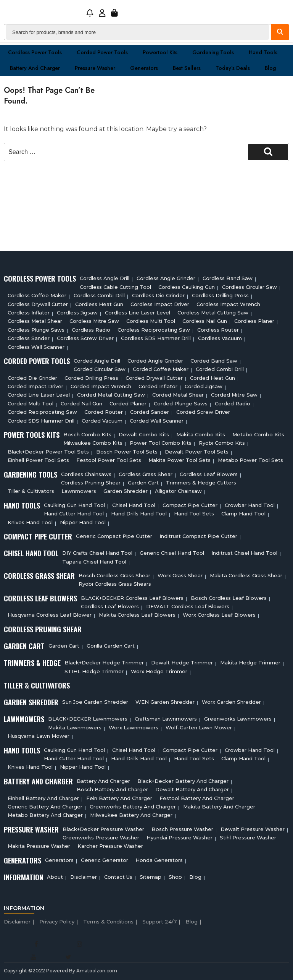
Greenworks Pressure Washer (101, 837)
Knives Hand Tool (30, 522)
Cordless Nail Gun (205, 321)
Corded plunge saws (181, 403)
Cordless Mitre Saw (94, 321)
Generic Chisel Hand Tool (172, 553)
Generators (144, 68)
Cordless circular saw (250, 287)
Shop (175, 877)
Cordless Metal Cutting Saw (213, 313)
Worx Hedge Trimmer (159, 671)
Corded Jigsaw (204, 386)
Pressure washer (95, 68)
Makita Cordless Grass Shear (246, 575)
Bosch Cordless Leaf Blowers (229, 598)
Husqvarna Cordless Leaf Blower (50, 615)
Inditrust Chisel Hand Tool (244, 553)
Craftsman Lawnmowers (166, 719)
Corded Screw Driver (203, 412)
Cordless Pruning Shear (91, 483)
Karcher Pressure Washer (110, 846)
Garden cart (143, 483)
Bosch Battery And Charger (112, 789)
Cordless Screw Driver (85, 338)
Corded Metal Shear (178, 395)
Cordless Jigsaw (77, 313)
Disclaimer (84, 877)
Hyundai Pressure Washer (180, 837)
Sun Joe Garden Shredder (95, 702)
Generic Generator (105, 860)
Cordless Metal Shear (35, 321)
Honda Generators (159, 860)
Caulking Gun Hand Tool (74, 505)
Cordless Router (218, 330)
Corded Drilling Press (91, 378)
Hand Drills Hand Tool (139, 513)
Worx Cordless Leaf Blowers (219, 615)
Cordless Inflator (29, 313)
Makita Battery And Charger (219, 807)
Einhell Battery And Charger (43, 798)
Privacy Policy (57, 922)
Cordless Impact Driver (160, 304)
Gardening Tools (213, 52)
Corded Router (104, 412)
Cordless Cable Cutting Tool (115, 287)
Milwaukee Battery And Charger (131, 815)
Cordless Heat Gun (99, 304)
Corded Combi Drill (220, 369)
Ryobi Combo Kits (222, 443)
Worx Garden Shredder (231, 702)
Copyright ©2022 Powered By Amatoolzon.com (60, 971)
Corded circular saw (100, 369)
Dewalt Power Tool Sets (197, 452)
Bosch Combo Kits (87, 434)
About (55, 877)
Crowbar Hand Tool (250, 505)
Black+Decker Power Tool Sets (48, 452)
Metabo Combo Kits (258, 434)
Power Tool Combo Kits (161, 443)
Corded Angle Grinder (155, 361)
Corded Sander (150, 412)
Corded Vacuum (102, 421)
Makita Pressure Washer (39, 846)
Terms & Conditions (108, 922)
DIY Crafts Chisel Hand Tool (97, 553)
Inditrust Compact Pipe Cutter (198, 536)
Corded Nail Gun (81, 403)
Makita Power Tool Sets (180, 460)
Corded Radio (233, 403)
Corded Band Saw (214, 361)
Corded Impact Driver (35, 386)
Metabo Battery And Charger (45, 815)
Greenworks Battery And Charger (133, 807)
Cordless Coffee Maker (37, 295)
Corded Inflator (158, 386)
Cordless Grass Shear (146, 474)
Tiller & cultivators (31, 491)
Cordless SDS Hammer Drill (156, 338)
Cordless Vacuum (220, 338)
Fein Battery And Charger (119, 798)
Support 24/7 (159, 922)
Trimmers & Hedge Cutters (201, 483)
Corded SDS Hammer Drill (41, 421)
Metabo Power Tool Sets (250, 460)
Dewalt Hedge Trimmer (182, 663)
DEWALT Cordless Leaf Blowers (188, 606)
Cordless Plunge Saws (36, 330)
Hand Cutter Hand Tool (74, 513)
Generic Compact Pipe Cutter (114, 536)
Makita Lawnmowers (75, 727)
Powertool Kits (160, 52)
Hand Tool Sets (194, 513)
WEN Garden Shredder (165, 702)
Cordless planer (254, 321)
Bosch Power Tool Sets (127, 452)
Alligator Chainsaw (178, 491)
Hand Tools (263, 52)
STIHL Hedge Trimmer (94, 671)
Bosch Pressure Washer (182, 829)
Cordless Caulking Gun (187, 287)
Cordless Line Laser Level (138, 313)
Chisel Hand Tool (134, 505)
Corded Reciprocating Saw (42, 412)
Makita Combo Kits (201, 434)
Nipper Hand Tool (83, 522)
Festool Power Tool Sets (109, 460)
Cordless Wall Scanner (36, 347)
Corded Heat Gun (213, 378)
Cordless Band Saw (228, 278)
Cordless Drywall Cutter (38, 304)
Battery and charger (35, 68)
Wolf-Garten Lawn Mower (199, 727)
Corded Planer (128, 403)
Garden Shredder (126, 491)
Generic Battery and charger (45, 807)
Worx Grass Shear (180, 575)
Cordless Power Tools (35, 52)
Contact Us (118, 877)
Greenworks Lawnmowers (238, 719)
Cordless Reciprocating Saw (154, 330)
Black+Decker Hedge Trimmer (104, 663)
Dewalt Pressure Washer (253, 829)
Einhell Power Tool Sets (38, 460)
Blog (270, 68)
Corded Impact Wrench (101, 386)
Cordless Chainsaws (86, 474)
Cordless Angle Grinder (166, 278)
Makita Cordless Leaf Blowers (137, 615)
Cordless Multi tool (151, 321)
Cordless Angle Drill (105, 278)
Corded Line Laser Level (39, 395)
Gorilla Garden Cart (111, 646)
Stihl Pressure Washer (248, 837)
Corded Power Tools (102, 52)
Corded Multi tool (31, 403)
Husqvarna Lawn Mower (39, 736)
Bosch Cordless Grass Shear (114, 575)
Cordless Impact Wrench (228, 304)
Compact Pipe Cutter (190, 505)
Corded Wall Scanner (157, 421)
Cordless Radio (91, 330)
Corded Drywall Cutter (154, 378)
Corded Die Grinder (32, 378)
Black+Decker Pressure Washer (103, 829)
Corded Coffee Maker (161, 369)
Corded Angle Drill (97, 361)
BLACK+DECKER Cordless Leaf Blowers (132, 598)
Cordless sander (29, 338)
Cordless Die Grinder (158, 295)
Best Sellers (187, 68)
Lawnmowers (79, 491)
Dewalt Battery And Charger (192, 789)
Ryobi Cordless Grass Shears (115, 584)
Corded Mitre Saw (234, 395)
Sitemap (151, 877)
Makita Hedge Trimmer (250, 663)
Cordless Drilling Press (220, 295)
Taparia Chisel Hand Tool (94, 562)
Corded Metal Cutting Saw (111, 395)
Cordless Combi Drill (99, 295)
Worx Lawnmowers (134, 727)
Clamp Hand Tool (243, 513)
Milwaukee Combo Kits (93, 443)
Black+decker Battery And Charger (183, 781)
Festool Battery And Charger (197, 798)
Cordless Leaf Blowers (209, 474)
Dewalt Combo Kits (144, 434)
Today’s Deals (233, 68)
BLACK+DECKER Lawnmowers (88, 719)
